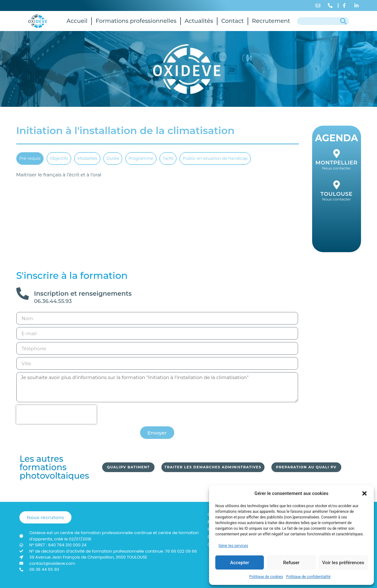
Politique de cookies (266, 577)
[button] (364, 493)
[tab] (30, 159)
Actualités (199, 21)
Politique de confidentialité (308, 577)
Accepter (239, 563)
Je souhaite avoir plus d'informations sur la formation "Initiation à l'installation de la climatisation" (157, 387)
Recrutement (271, 21)
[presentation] (56, 414)
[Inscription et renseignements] (23, 294)
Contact (233, 21)
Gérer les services (233, 546)
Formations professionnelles (136, 21)
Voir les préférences (343, 563)
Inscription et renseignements (83, 294)
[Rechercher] (343, 21)
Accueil (77, 21)
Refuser (291, 563)
